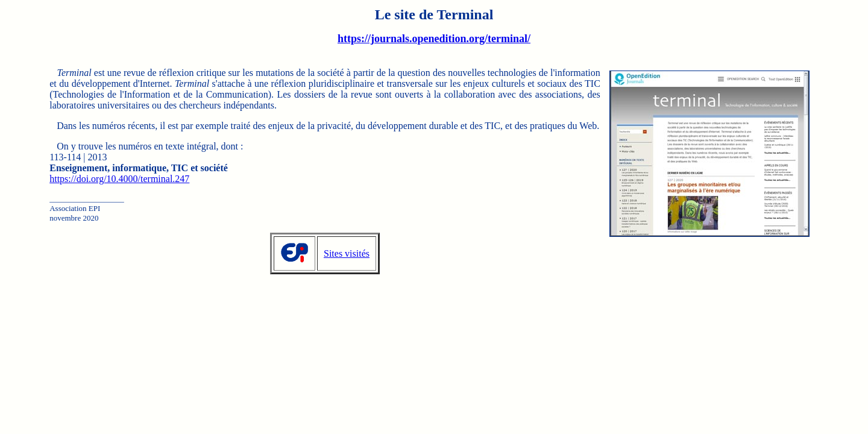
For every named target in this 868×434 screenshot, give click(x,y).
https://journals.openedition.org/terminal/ (434, 39)
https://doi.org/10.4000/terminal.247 (119, 179)
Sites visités (347, 253)
